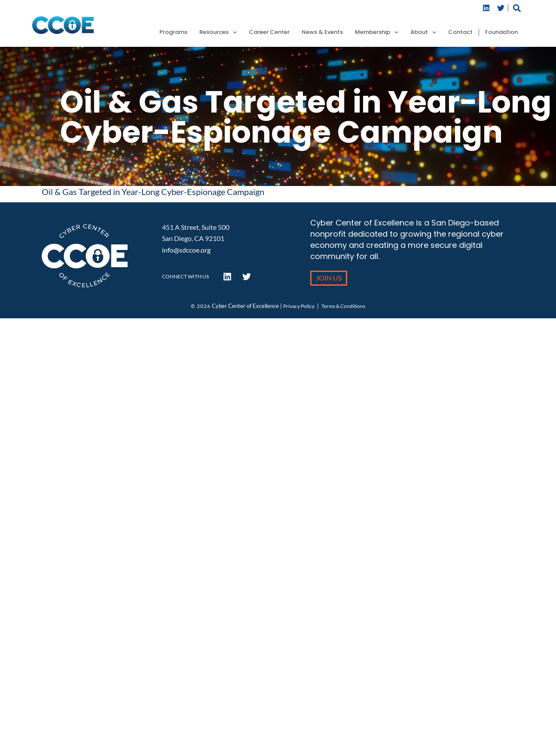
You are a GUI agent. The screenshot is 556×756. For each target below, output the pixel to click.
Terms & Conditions (343, 306)
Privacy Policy (299, 306)
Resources (218, 32)
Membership (377, 32)
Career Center (269, 32)
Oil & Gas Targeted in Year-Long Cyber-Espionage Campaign (153, 192)
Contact (460, 32)
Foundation (501, 32)
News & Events (322, 32)
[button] (517, 8)
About (423, 32)
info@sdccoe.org (186, 250)
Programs (173, 32)
